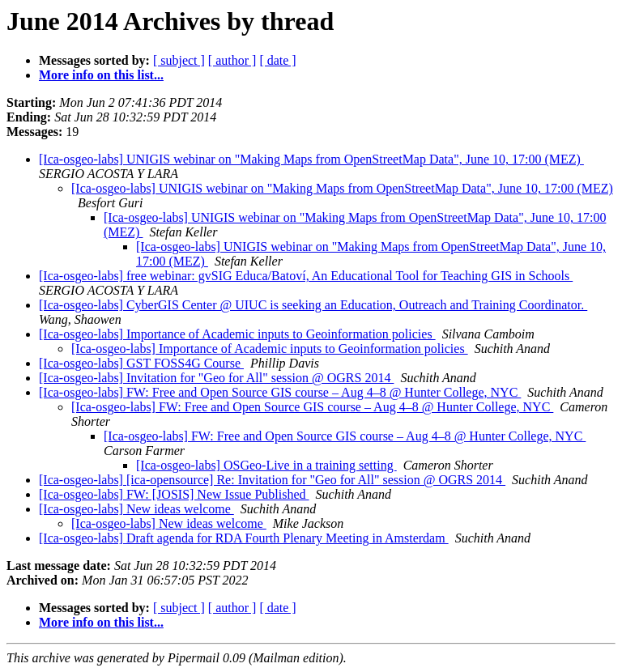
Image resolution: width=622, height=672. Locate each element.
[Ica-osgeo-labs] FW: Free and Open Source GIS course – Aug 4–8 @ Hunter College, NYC (280, 392)
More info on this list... (101, 75)
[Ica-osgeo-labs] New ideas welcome (136, 509)
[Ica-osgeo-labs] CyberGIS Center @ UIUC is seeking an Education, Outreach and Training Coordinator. (313, 305)
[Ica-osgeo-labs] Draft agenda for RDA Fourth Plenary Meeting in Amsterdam (244, 538)
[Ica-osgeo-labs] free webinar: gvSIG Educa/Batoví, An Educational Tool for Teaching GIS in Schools (306, 276)
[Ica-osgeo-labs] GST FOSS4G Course (141, 363)
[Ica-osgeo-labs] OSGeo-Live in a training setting (266, 465)
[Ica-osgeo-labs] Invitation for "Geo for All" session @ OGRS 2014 (216, 378)
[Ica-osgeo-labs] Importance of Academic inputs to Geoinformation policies (237, 334)
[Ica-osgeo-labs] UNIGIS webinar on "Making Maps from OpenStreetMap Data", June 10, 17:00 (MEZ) (311, 159)
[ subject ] (179, 60)
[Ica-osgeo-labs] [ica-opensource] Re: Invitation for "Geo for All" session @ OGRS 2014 (272, 480)
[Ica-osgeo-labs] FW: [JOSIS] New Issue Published (174, 494)
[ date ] (277, 60)
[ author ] (232, 60)
